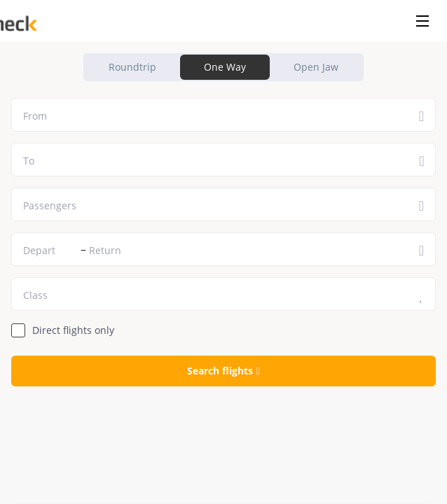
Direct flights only (73, 330)
